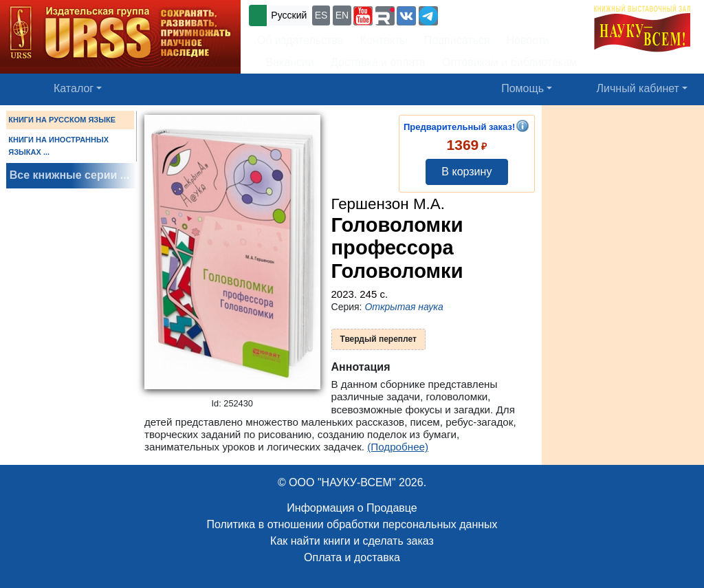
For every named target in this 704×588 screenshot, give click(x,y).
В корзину (466, 172)
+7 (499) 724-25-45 (491, 14)
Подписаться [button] (457, 40)
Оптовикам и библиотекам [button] (509, 62)
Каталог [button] (74, 88)
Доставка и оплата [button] (378, 62)
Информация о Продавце (352, 508)
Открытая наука (404, 307)
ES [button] (321, 15)
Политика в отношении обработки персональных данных (352, 524)
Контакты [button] (384, 40)
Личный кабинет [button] (638, 88)
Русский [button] (289, 15)
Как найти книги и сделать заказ (352, 541)
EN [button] (342, 15)
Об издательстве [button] (300, 40)
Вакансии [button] (286, 62)
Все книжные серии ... (69, 175)
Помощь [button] (522, 88)
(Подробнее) (398, 447)
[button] (363, 16)
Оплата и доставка (352, 557)
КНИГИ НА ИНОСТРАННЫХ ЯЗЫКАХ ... (58, 146)
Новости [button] (528, 40)
